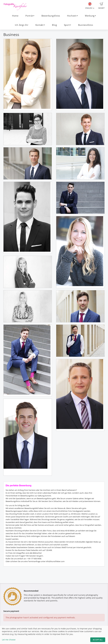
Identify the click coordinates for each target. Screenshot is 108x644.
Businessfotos (86, 25)
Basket (102, 6)
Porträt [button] (30, 16)
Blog (54, 25)
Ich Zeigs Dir (22, 25)
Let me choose (9, 640)
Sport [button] (68, 25)
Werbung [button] (90, 16)
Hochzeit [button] (72, 16)
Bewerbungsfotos (51, 16)
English (90, 6)
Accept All (98, 640)
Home (15, 16)
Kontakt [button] (40, 25)
